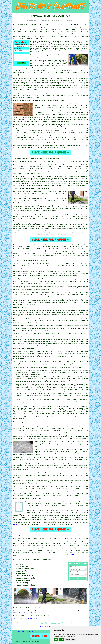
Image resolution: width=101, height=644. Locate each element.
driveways (33, 62)
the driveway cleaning (29, 192)
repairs (40, 494)
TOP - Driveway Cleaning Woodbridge (25, 618)
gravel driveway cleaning (64, 512)
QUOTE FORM (17, 525)
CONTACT (78, 12)
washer (45, 92)
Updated (31, 632)
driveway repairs (40, 430)
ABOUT (73, 12)
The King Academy (81, 205)
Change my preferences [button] (70, 639)
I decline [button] (61, 639)
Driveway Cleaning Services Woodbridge (33, 559)
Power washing (18, 79)
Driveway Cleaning (21, 632)
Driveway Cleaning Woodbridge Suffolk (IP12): (29, 24)
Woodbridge (51, 245)
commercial (84, 218)
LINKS (69, 12)
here (73, 554)
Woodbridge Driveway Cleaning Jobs (25, 613)
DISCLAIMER (84, 12)
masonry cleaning (51, 340)
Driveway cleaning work (22, 245)
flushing (74, 183)
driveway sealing (46, 406)
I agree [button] (56, 639)
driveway (71, 26)
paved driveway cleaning (73, 511)
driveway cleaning (34, 30)
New (27, 632)
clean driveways (70, 547)
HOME (65, 12)
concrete (33, 45)
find (18, 538)
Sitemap (14, 632)
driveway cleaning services (31, 124)
